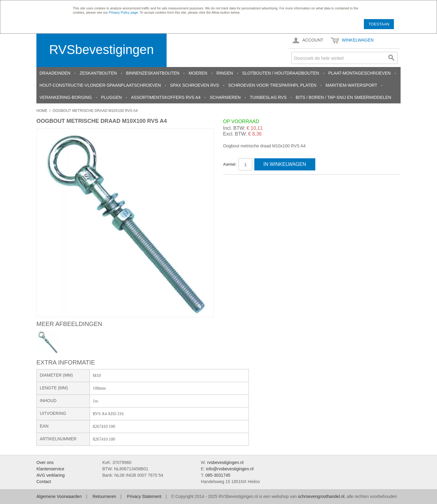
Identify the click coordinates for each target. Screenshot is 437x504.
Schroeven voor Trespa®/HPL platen (272, 85)
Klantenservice (50, 469)
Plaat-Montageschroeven (360, 73)
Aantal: (230, 164)
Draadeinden (55, 73)
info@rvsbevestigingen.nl (230, 469)
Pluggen (111, 97)
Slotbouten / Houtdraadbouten (281, 73)
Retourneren (104, 496)
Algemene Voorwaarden (59, 496)
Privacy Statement (144, 496)
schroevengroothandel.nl (321, 496)
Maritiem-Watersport (351, 85)
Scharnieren (225, 97)
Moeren (198, 73)
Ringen (225, 73)
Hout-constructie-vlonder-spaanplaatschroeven (100, 85)
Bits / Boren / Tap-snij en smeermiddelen (344, 97)
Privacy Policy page (124, 12)
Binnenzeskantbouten (153, 73)
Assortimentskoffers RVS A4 (166, 97)
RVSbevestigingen (102, 50)
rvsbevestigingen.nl (225, 462)
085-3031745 (218, 475)
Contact (44, 482)
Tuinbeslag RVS (268, 97)
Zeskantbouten (98, 73)
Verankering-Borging (66, 97)
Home (42, 111)
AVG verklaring (51, 475)
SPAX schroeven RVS (194, 85)
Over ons (45, 462)
